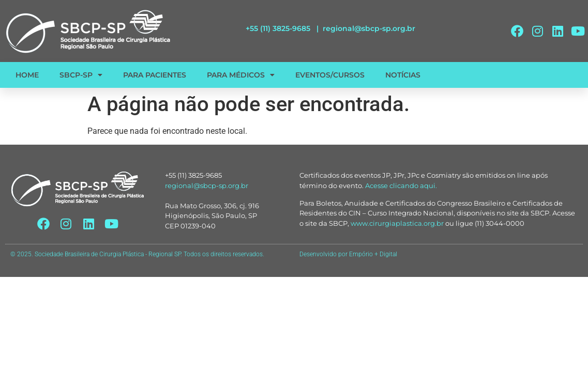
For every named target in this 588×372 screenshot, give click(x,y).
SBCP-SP (81, 75)
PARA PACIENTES (155, 75)
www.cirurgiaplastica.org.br (397, 223)
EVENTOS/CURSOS (330, 75)
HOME (27, 75)
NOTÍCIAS (403, 75)
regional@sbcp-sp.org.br (369, 28)
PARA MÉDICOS (241, 75)
